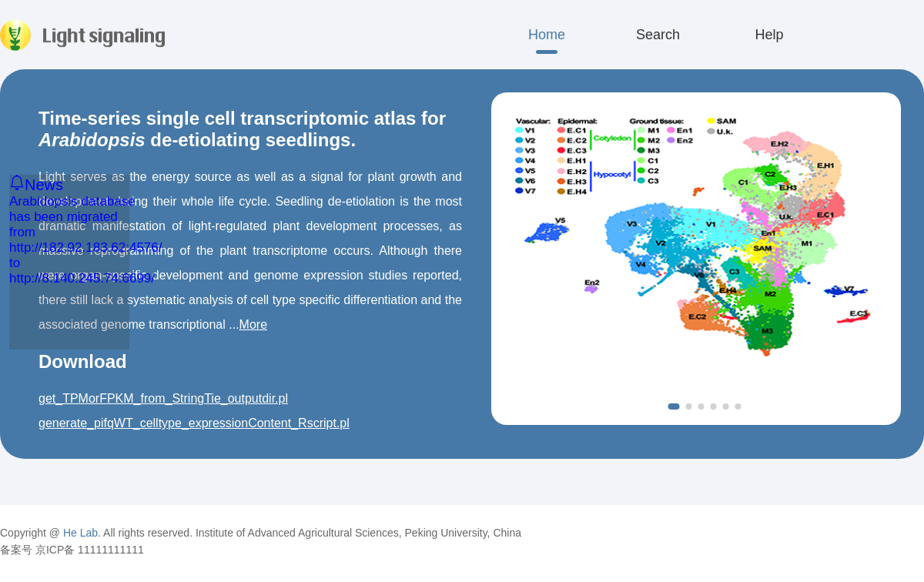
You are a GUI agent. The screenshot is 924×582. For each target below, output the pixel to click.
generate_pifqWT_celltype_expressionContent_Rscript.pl (194, 423)
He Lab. (82, 533)
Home (547, 35)
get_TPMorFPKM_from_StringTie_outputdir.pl (163, 398)
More (253, 324)
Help (769, 35)
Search (658, 35)
